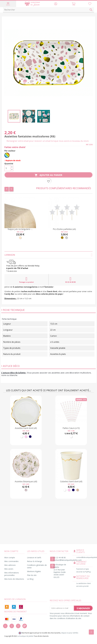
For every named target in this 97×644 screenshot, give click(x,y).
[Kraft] (78, 490)
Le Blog (30, 579)
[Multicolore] (7, 155)
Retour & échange (34, 561)
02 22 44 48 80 (70, 280)
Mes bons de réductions (14, 579)
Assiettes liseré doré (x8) (26, 428)
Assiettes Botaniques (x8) (26, 481)
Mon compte (10, 558)
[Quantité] (7, 168)
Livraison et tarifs (34, 558)
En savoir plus (12, 271)
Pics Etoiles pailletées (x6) (64, 229)
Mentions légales (34, 571)
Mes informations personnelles (12, 574)
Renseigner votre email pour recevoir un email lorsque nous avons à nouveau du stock (48, 141)
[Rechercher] (48, 10)
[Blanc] (22, 437)
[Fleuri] (26, 490)
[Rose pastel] (26, 437)
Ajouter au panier (48, 175)
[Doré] (62, 238)
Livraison (48, 255)
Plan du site (32, 575)
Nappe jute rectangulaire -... (20, 229)
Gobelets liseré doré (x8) (71, 481)
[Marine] (30, 437)
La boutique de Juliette (25, 636)
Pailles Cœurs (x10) (71, 428)
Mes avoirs (9, 569)
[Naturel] (20, 238)
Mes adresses (10, 565)
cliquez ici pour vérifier (70, 633)
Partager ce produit (26, 280)
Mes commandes (11, 561)
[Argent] (66, 238)
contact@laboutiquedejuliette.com (68, 560)
